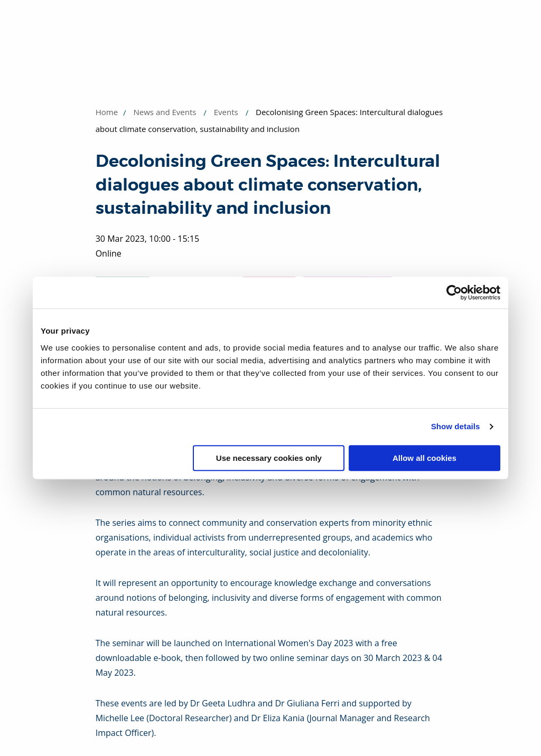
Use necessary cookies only (269, 458)
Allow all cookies (425, 458)
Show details (456, 426)
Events (226, 112)
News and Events (165, 112)
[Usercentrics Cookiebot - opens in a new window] (454, 292)
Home (107, 112)
